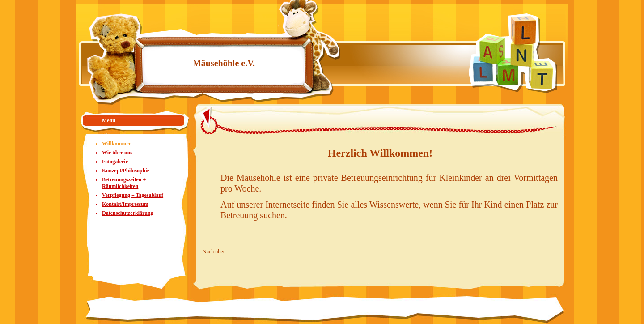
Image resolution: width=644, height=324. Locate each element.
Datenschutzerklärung (128, 213)
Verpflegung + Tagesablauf (133, 195)
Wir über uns (117, 153)
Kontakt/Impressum (125, 204)
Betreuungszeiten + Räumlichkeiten (124, 183)
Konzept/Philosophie (126, 171)
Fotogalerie (115, 162)
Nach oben (214, 252)
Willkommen (117, 144)
